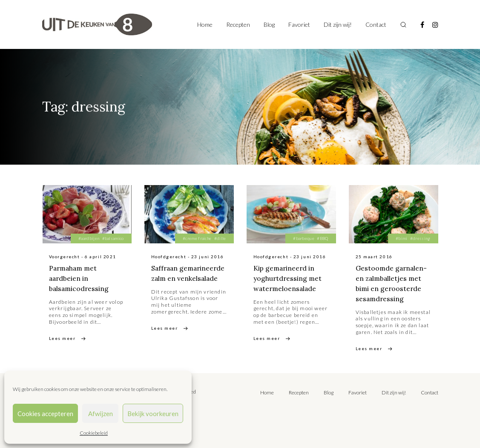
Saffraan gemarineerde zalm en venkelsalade (188, 278)
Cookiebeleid (94, 433)
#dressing (420, 238)
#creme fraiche (197, 238)
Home (205, 24)
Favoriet (299, 24)
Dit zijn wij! (338, 24)
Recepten (238, 24)
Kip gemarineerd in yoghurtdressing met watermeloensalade (288, 278)
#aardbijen (89, 238)
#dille (220, 238)
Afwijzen (101, 414)
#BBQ (322, 238)
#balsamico (113, 238)
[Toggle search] (403, 25)
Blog (269, 24)
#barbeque (304, 238)
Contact (376, 24)
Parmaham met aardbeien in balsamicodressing (80, 278)
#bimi (402, 238)
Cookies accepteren (45, 414)
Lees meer (62, 338)
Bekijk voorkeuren (153, 414)
